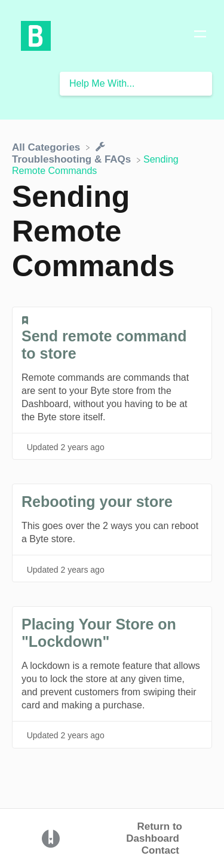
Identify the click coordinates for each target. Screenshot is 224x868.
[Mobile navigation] (200, 36)
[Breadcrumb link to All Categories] (47, 147)
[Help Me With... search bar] (136, 84)
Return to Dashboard (154, 832)
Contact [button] (160, 850)
